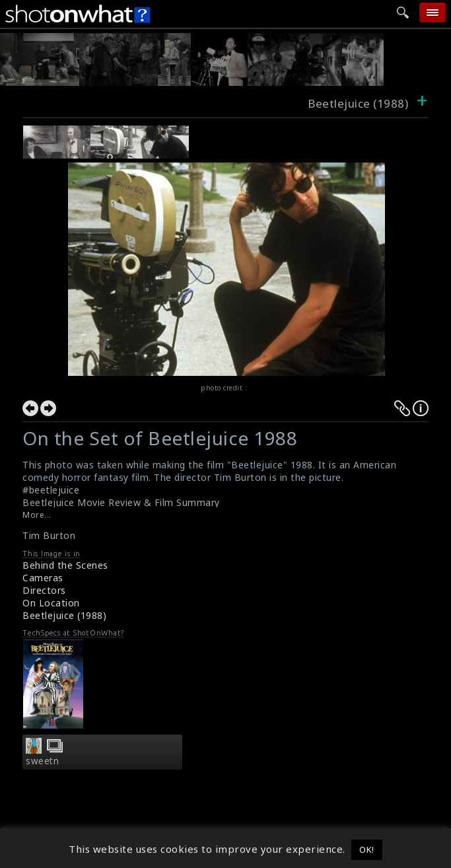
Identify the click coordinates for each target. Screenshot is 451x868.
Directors (44, 590)
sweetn (42, 761)
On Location (51, 603)
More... (37, 515)
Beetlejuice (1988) (64, 615)
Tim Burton (49, 535)
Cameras (43, 578)
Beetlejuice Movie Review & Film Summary (121, 502)
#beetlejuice (51, 490)
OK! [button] (367, 850)
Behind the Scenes (65, 565)
